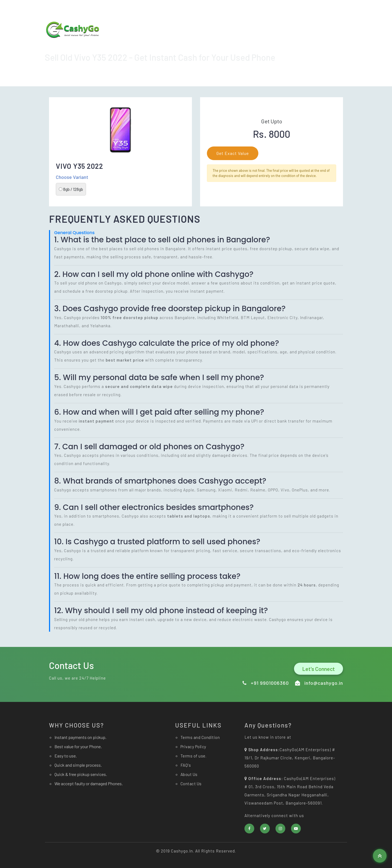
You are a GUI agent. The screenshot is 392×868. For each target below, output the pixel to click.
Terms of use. (194, 756)
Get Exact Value (233, 153)
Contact (331, 44)
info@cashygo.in (238, 8)
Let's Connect (318, 669)
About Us (305, 44)
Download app (224, 44)
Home (254, 44)
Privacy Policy (193, 747)
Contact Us (191, 784)
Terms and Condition (200, 737)
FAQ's (186, 765)
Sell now (279, 44)
